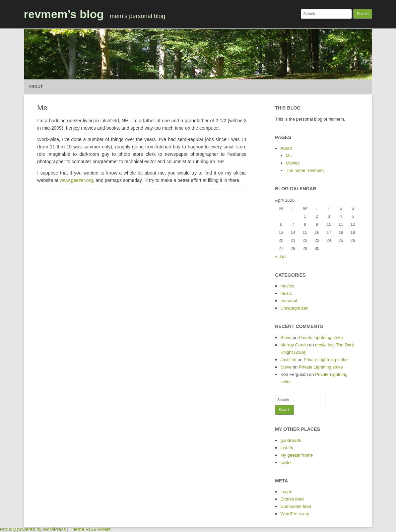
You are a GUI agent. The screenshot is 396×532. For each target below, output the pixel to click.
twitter (286, 462)
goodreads (291, 440)
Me (289, 156)
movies (287, 286)
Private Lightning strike (321, 338)
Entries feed (292, 499)
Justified (288, 360)
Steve (286, 338)
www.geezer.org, (77, 180)
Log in (286, 492)
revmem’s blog (64, 14)
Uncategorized (294, 308)
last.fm (287, 448)
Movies (293, 163)
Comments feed (296, 506)
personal (289, 301)
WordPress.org (295, 514)
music (286, 293)
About (36, 87)
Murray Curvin (294, 345)
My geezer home (297, 455)
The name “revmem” (306, 170)
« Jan (280, 256)
